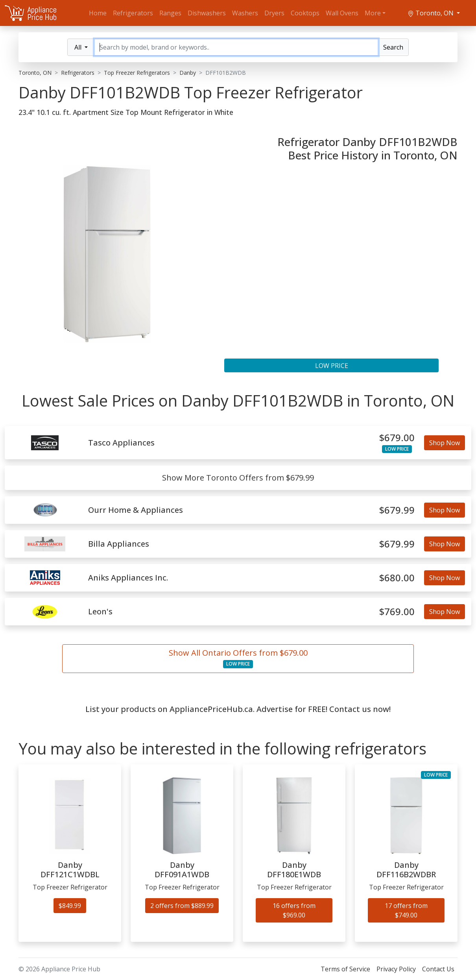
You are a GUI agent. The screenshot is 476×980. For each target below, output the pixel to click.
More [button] (373, 13)
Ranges (170, 13)
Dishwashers (207, 13)
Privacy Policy (396, 969)
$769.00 (397, 612)
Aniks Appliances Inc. (128, 578)
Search (393, 47)
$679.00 (397, 438)
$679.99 (397, 510)
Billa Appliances (119, 544)
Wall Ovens (342, 13)
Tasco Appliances (121, 443)
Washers (245, 13)
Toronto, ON (431, 13)
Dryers (274, 13)
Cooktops (305, 13)
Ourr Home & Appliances (136, 510)
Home (98, 13)
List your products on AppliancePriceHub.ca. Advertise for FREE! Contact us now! (238, 709)
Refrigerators (133, 13)
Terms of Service (345, 969)
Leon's (100, 612)
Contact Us (438, 969)
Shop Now (445, 443)
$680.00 (397, 578)
